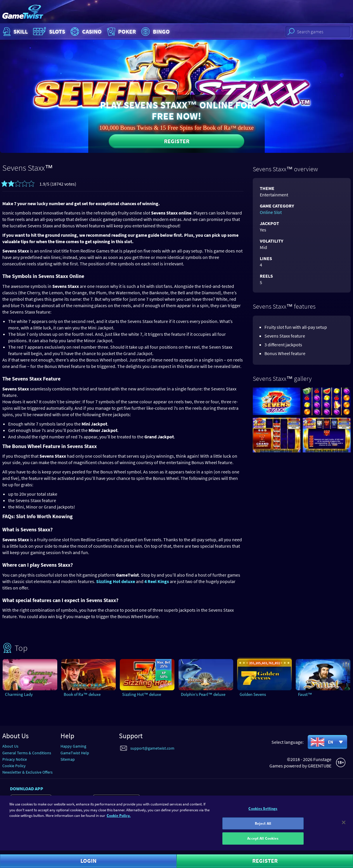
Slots (48, 32)
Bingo (155, 32)
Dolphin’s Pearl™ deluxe (203, 694)
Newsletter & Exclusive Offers (27, 772)
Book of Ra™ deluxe (82, 694)
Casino (85, 32)
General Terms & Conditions (27, 753)
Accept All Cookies (263, 842)
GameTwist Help (75, 753)
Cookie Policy (14, 766)
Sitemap (68, 759)
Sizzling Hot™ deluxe (142, 694)
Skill (15, 32)
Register (177, 141)
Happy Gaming (73, 746)
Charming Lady (19, 694)
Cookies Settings (263, 812)
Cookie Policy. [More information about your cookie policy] (119, 819)
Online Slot (271, 212)
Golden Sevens (253, 694)
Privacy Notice (15, 759)
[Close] (344, 826)
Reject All (263, 827)
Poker (121, 32)
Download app (27, 789)
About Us (10, 746)
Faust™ (305, 694)
